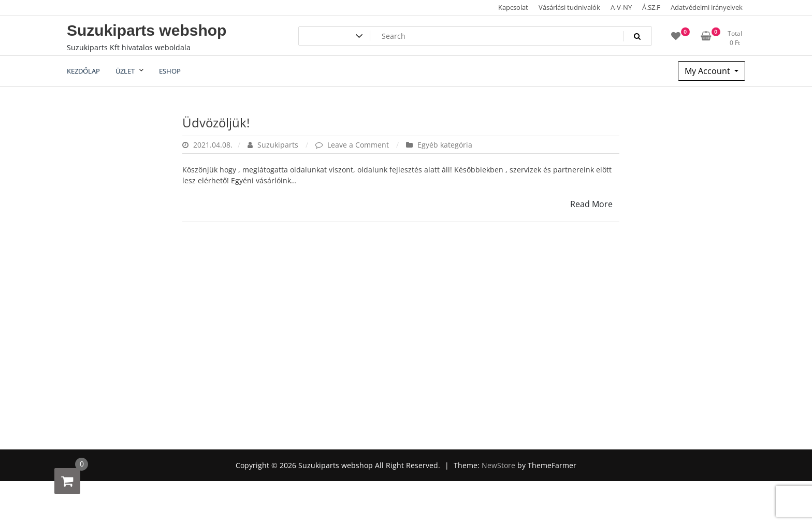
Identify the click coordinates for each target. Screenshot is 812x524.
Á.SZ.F (651, 7)
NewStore (498, 465)
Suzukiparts (274, 145)
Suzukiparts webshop (147, 30)
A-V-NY (621, 7)
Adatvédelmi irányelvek (707, 7)
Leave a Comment (359, 145)
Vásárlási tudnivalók (569, 7)
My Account (708, 71)
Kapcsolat (513, 7)
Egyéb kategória (445, 145)
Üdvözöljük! (216, 122)
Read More (591, 204)
